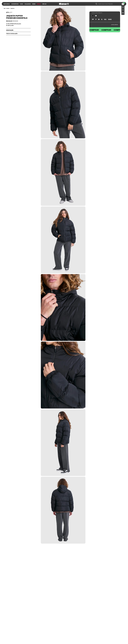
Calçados (28, 4)
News (34, 4)
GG (105, 19)
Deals (39, 4)
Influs (44, 4)
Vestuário (7, 4)
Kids (22, 4)
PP (93, 19)
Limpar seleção (114, 24)
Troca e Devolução (12, 33)
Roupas (8, 8)
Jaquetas (12, 8)
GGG (110, 19)
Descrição (10, 30)
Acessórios (15, 4)
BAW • (5, 8)
